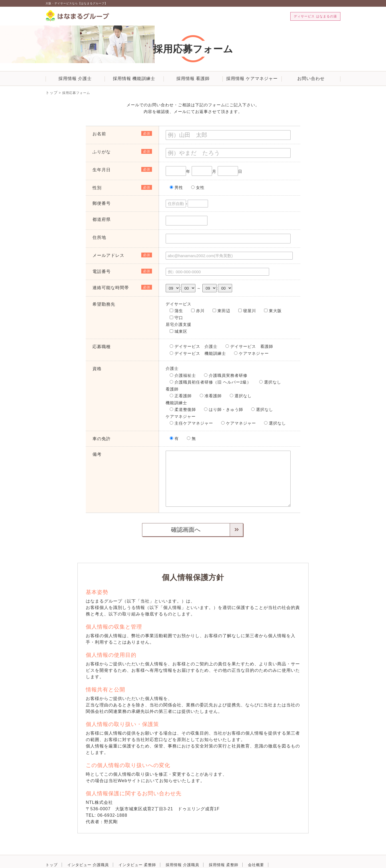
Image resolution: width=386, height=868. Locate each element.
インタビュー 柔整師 (137, 849)
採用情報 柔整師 (224, 849)
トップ (51, 92)
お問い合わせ (311, 79)
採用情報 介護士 (75, 79)
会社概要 (256, 849)
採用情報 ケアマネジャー (252, 79)
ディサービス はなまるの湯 (315, 16)
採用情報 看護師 (193, 79)
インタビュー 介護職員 (88, 849)
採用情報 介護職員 (182, 849)
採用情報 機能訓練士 (134, 79)
